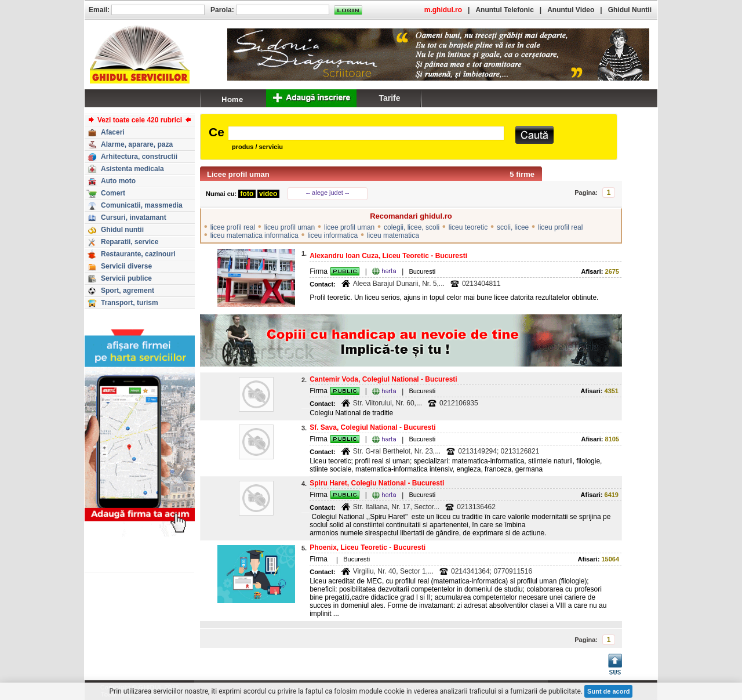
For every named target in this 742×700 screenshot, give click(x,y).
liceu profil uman (290, 227)
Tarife (389, 98)
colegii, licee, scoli (412, 227)
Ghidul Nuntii (630, 10)
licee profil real (233, 227)
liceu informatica (332, 235)
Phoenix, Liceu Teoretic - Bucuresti (368, 547)
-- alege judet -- (328, 193)
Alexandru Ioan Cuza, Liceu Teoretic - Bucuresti (388, 256)
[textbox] (366, 133)
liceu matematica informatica (254, 235)
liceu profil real (560, 227)
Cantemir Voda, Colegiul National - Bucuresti (383, 379)
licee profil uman (349, 227)
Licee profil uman (238, 174)
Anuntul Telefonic (504, 10)
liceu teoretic (468, 227)
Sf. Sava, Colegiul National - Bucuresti (372, 427)
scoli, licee (513, 227)
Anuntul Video (571, 10)
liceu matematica (393, 235)
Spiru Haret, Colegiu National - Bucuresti (377, 483)
